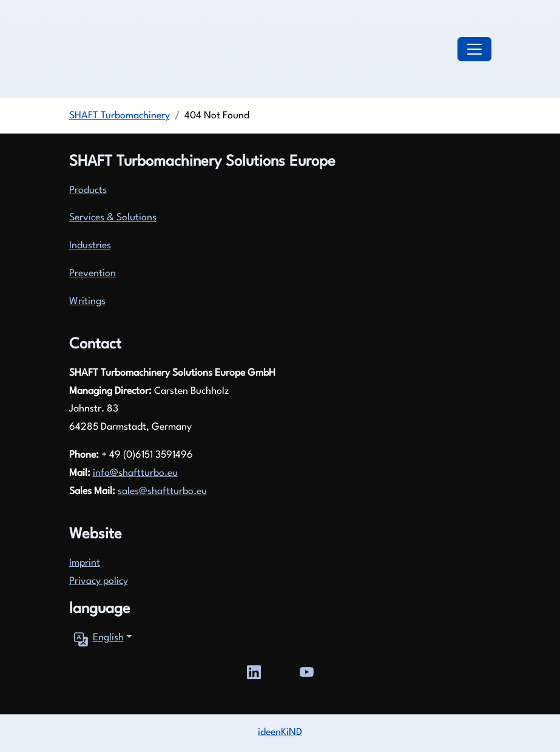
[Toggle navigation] (474, 49)
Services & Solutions (113, 218)
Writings (87, 302)
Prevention (93, 274)
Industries (90, 246)
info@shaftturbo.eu (135, 473)
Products (88, 191)
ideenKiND (280, 733)
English (96, 639)
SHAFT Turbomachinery (120, 116)
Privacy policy (99, 581)
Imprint (85, 563)
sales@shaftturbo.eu (162, 492)
